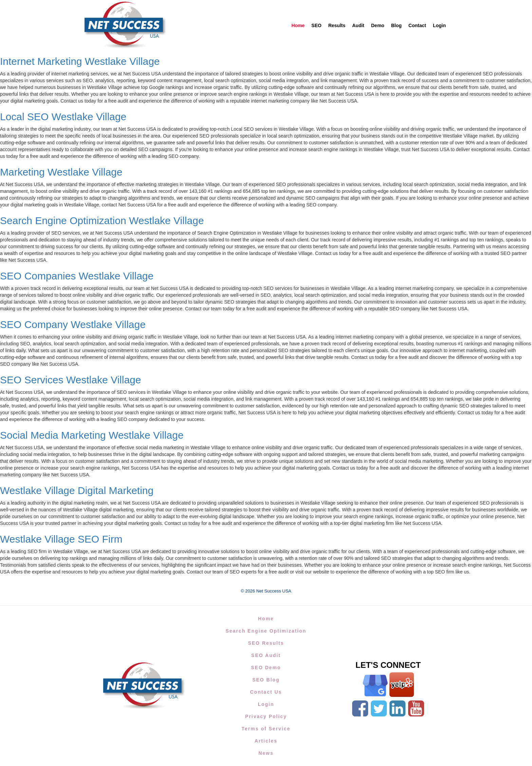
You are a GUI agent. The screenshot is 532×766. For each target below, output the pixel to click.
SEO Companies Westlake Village (77, 276)
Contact (417, 25)
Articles (266, 741)
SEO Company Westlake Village (73, 324)
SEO (317, 25)
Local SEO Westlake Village (63, 117)
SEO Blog (266, 680)
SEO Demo (266, 668)
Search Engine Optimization (266, 631)
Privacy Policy (266, 716)
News (266, 753)
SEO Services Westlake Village (71, 380)
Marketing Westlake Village (61, 172)
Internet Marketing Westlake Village (80, 61)
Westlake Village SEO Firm (61, 539)
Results (337, 25)
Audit (358, 25)
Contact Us (266, 692)
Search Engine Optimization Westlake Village (102, 221)
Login (439, 25)
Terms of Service (266, 729)
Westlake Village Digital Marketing (77, 490)
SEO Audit (266, 655)
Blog (396, 25)
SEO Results (266, 643)
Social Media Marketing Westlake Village (92, 435)
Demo (378, 25)
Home (298, 25)
